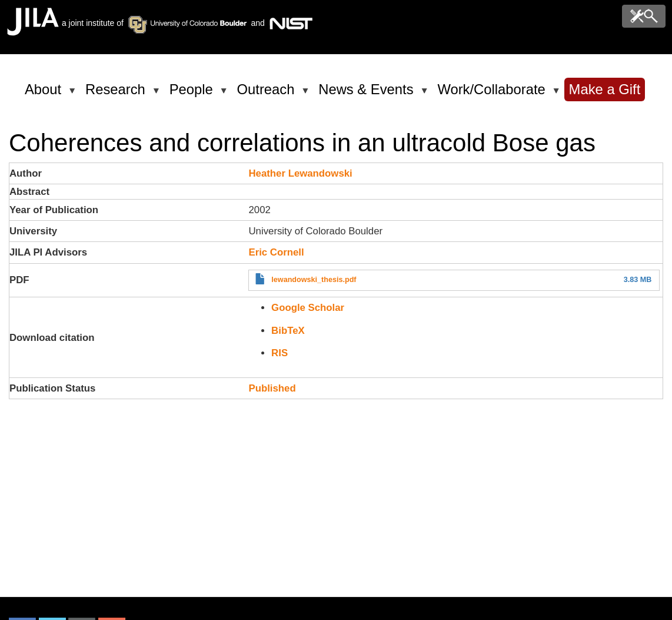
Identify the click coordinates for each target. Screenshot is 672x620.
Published (272, 388)
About (45, 94)
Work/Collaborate (493, 94)
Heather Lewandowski (300, 173)
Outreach (268, 94)
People (193, 94)
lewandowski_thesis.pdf (314, 280)
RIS (280, 353)
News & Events (368, 94)
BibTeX (288, 331)
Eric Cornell (276, 252)
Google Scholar (308, 308)
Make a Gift (605, 89)
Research (117, 94)
